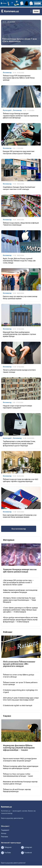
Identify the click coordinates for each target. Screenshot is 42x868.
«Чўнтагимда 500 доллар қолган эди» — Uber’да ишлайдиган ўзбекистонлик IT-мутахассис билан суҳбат (18, 582)
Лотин (36, 11)
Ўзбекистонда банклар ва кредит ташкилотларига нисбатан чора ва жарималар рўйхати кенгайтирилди (21, 116)
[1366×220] (21, 6)
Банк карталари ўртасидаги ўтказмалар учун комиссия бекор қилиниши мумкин (20, 516)
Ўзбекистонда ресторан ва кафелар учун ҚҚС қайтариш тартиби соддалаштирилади (21, 480)
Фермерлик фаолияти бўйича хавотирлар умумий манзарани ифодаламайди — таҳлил (19, 748)
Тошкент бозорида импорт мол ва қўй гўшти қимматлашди (20, 571)
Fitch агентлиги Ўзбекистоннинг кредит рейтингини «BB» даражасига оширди (19, 664)
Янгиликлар (7, 73)
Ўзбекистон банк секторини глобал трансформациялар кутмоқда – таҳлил (18, 775)
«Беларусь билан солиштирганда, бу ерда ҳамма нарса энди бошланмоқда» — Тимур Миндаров (19, 600)
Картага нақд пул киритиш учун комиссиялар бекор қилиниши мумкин (20, 298)
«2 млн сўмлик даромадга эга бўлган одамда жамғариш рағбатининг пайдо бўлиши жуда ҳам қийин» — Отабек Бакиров (20, 610)
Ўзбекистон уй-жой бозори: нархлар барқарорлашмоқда (17, 791)
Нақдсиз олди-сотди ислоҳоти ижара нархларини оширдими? (17, 407)
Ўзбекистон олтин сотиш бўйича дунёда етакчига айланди (19, 676)
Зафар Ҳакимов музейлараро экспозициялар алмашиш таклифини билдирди (20, 591)
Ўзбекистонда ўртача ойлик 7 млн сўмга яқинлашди (19, 40)
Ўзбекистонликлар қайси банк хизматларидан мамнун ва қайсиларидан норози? (21, 767)
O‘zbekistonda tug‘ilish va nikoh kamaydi (18, 706)
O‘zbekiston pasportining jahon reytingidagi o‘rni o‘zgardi (20, 691)
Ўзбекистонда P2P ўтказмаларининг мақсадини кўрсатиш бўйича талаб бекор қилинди (19, 78)
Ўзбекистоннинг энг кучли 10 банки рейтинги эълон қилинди (20, 684)
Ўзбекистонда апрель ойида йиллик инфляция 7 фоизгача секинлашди (21, 224)
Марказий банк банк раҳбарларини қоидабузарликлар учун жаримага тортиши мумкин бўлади (19, 334)
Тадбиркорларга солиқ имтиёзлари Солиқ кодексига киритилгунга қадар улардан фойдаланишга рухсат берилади (19, 444)
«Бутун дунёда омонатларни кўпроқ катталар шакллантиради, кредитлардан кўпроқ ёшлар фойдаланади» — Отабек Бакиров (20, 620)
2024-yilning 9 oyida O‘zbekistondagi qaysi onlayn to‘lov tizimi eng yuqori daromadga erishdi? (21, 699)
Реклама (5, 837)
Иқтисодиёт (7, 110)
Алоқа (4, 833)
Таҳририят (5, 830)
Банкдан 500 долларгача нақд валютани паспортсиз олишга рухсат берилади (19, 152)
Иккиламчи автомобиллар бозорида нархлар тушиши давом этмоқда (20, 783)
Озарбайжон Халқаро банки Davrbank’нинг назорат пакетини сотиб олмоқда (19, 188)
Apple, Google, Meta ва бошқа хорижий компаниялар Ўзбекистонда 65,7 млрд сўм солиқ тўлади (19, 261)
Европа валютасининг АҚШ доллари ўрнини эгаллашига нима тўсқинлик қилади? (20, 760)
